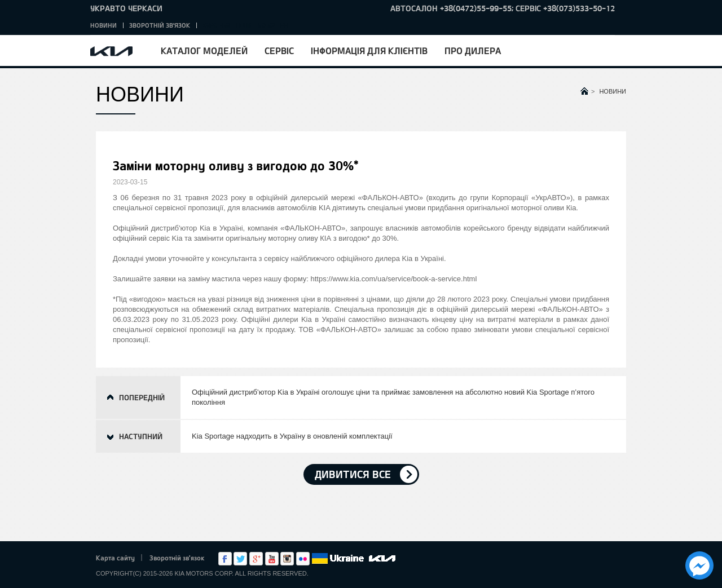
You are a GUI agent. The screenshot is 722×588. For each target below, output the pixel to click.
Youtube (272, 559)
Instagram (287, 559)
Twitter (240, 559)
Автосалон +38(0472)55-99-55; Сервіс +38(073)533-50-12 (503, 8)
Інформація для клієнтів (369, 50)
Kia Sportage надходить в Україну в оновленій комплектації (292, 436)
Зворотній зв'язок (160, 25)
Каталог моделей (204, 50)
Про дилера (473, 50)
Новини (104, 25)
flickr (303, 559)
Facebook (225, 559)
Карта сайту (115, 558)
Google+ (256, 559)
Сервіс (279, 50)
